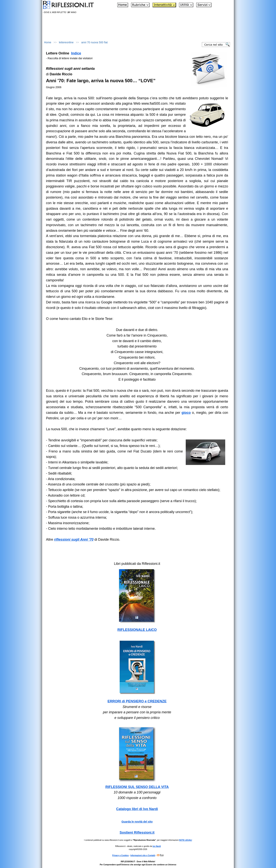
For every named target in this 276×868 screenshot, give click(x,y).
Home (48, 42)
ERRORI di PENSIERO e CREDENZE (137, 701)
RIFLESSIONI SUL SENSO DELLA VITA (137, 787)
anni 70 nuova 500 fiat (94, 42)
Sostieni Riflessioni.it (137, 833)
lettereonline (66, 42)
